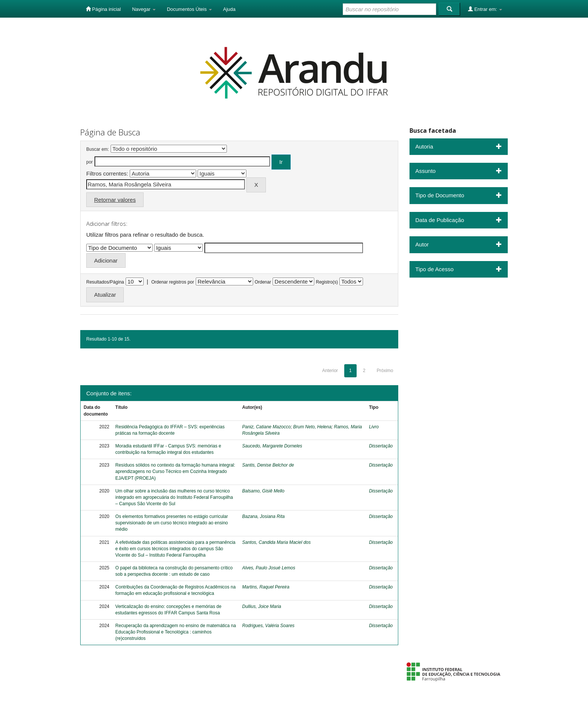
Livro (374, 427)
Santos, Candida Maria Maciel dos (277, 542)
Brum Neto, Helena (312, 427)
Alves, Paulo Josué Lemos (269, 568)
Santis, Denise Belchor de (268, 465)
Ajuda (229, 9)
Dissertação (381, 446)
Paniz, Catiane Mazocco (266, 427)
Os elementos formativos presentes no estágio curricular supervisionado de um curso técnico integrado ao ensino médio (172, 523)
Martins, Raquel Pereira (266, 587)
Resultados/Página (105, 282)
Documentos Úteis (189, 9)
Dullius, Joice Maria (262, 606)
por (89, 162)
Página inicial (103, 9)
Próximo (385, 371)
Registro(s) (327, 282)
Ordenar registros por (172, 282)
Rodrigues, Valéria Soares (268, 626)
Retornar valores (115, 200)
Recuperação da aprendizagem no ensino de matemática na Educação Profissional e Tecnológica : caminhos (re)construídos (176, 632)
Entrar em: (485, 9)
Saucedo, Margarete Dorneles (272, 446)
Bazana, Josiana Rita (263, 516)
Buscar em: (98, 149)
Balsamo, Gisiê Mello (263, 491)
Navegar (144, 9)
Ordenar (263, 282)
